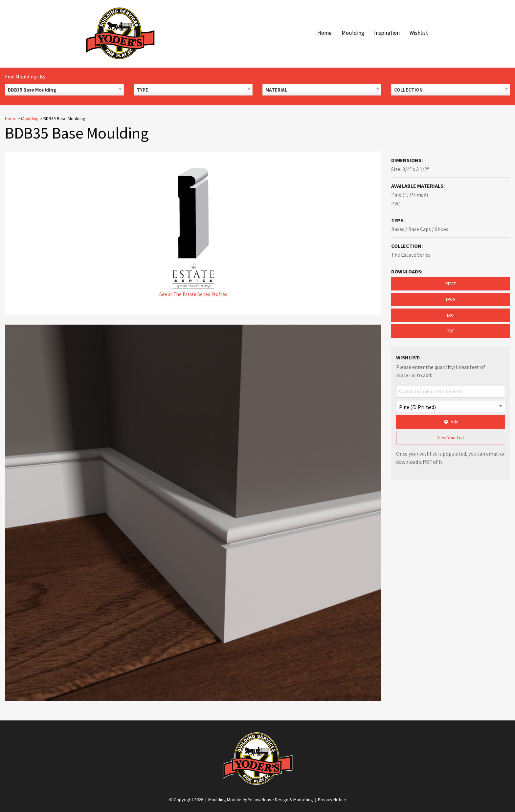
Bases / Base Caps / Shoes (420, 229)
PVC (396, 203)
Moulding (353, 33)
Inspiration (387, 33)
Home (325, 33)
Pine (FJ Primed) (410, 195)
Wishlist (419, 33)
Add (450, 422)
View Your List (451, 438)
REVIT (451, 284)
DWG (451, 299)
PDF (451, 331)
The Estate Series (411, 255)
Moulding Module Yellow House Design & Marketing (261, 800)
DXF (451, 315)
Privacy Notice (332, 800)
